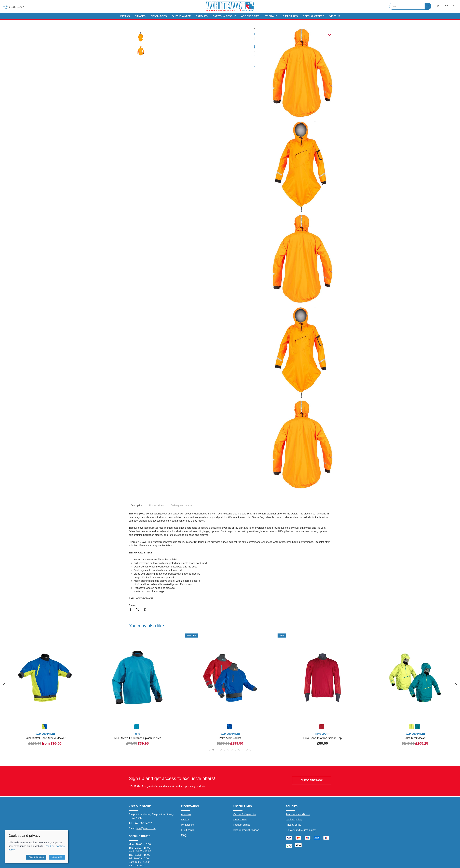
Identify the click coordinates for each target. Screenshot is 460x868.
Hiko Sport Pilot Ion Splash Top (323, 738)
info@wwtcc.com (146, 828)
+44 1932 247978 (143, 823)
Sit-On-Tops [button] (159, 16)
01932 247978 (14, 7)
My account (188, 825)
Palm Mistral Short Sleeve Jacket (45, 738)
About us (186, 814)
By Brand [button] (271, 16)
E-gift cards (187, 830)
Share (132, 605)
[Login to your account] (438, 7)
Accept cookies (36, 857)
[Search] (410, 6)
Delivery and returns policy (301, 830)
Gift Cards (290, 16)
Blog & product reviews (246, 830)
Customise (57, 857)
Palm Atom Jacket (230, 738)
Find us (185, 819)
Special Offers (314, 16)
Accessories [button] (250, 16)
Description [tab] (136, 505)
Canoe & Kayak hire (245, 814)
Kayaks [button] (125, 16)
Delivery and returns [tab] (181, 505)
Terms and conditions (298, 814)
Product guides (242, 825)
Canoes (140, 16)
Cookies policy (294, 819)
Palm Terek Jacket (415, 738)
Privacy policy (293, 825)
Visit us (335, 16)
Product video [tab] (157, 505)
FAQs (184, 835)
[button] (447, 7)
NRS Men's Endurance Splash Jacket (137, 738)
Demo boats (240, 819)
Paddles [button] (202, 16)
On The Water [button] (181, 16)
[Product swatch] (44, 727)
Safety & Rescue (224, 16)
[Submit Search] (428, 6)
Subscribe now (312, 780)
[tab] (210, 750)
